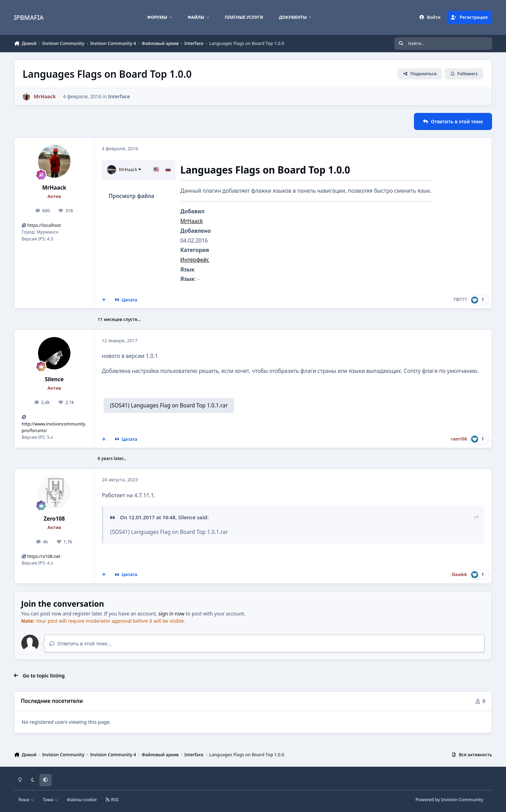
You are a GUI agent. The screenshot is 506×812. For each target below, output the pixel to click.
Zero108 (54, 519)
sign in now (171, 614)
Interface (119, 96)
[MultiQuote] (104, 300)
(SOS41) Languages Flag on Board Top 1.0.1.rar (169, 405)
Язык (26, 800)
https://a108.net (44, 556)
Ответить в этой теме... (80, 644)
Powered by (449, 800)
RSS (112, 800)
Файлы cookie (82, 800)
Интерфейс (195, 260)
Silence (54, 379)
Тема (50, 800)
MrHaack (54, 188)
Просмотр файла (131, 196)
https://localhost (44, 225)
